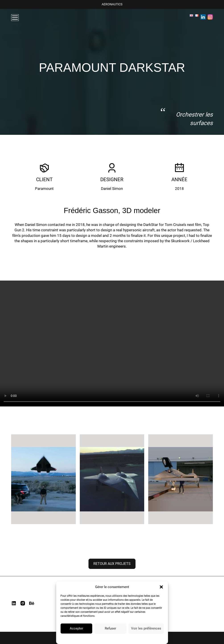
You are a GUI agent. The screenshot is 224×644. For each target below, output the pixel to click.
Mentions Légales (128, 638)
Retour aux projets (112, 564)
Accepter (76, 628)
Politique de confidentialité (99, 638)
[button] (161, 587)
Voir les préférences (146, 628)
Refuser (110, 628)
